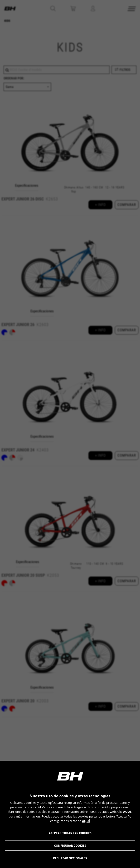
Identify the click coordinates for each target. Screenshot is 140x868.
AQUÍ (127, 812)
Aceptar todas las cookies (70, 833)
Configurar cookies (70, 846)
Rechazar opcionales (70, 858)
